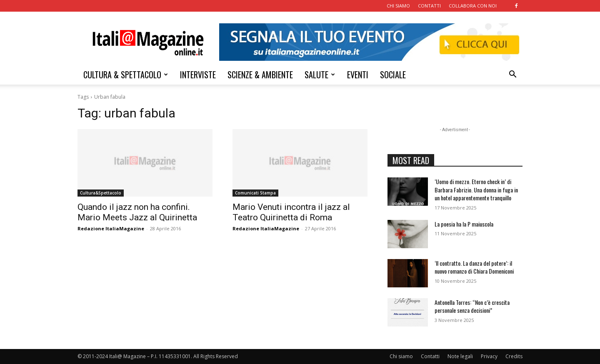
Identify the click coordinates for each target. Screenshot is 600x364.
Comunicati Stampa (255, 193)
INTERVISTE (198, 75)
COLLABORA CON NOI (473, 6)
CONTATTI (429, 6)
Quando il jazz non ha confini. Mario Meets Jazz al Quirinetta (137, 212)
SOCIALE (393, 75)
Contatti (430, 356)
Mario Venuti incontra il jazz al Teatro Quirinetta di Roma (291, 212)
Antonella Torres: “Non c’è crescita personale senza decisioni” (472, 306)
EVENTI (358, 75)
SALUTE (320, 75)
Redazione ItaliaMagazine (111, 228)
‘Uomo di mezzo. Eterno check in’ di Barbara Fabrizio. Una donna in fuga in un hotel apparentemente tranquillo (476, 189)
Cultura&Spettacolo (101, 193)
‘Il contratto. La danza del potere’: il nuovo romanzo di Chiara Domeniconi (474, 267)
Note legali (460, 356)
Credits (514, 356)
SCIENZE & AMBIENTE (260, 75)
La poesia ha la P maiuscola (464, 224)
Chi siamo (401, 356)
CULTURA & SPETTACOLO (126, 75)
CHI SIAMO (398, 6)
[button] (512, 75)
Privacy (489, 356)
